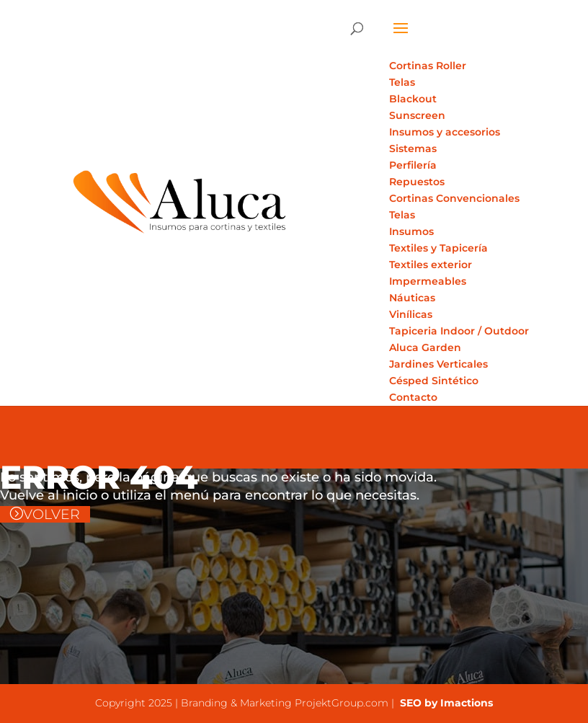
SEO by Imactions (445, 703)
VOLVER (52, 514)
